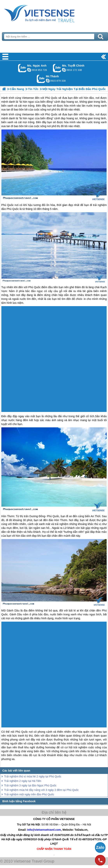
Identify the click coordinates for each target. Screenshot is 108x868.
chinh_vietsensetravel (64, 70)
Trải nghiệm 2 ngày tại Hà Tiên (23, 781)
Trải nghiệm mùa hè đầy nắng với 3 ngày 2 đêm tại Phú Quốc (41, 790)
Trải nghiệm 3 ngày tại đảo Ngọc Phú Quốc (30, 785)
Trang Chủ (49, 13)
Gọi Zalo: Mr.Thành (41, 79)
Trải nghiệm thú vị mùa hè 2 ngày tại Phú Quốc (33, 776)
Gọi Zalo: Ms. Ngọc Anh (22, 68)
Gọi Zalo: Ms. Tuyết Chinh (57, 68)
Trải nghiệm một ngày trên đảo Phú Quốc (29, 794)
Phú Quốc (51, 114)
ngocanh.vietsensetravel (29, 70)
